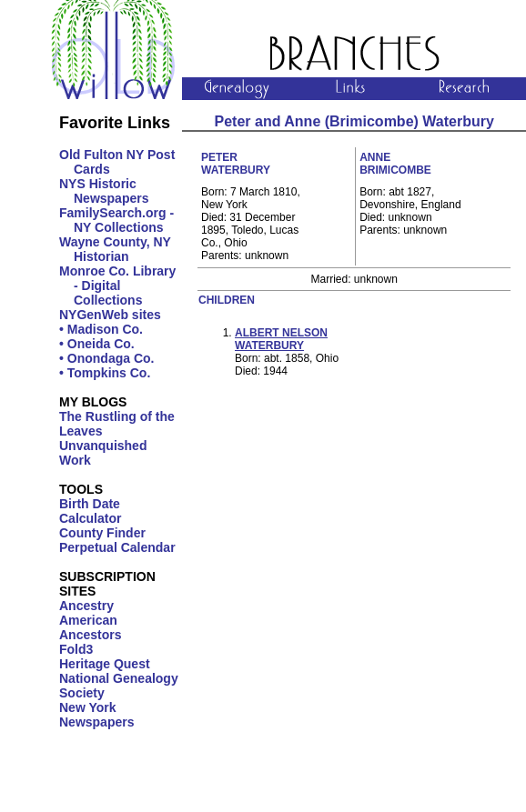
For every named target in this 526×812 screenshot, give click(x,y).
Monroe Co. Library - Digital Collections (117, 286)
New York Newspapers (96, 715)
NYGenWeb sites (110, 315)
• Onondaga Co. (106, 358)
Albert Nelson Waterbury (281, 339)
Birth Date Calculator (90, 511)
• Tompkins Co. (105, 373)
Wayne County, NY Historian (115, 249)
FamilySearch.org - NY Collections (116, 220)
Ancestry (86, 606)
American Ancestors (90, 627)
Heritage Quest (105, 664)
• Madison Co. (101, 329)
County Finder (102, 533)
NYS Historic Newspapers (104, 191)
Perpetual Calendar (117, 547)
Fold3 (76, 649)
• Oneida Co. (97, 344)
